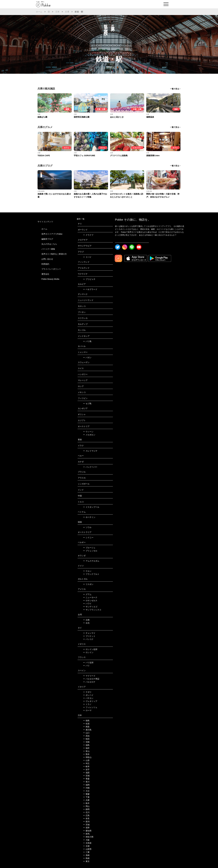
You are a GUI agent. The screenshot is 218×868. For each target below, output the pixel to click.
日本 (58, 12)
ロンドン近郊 (90, 649)
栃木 (86, 803)
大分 (86, 791)
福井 (86, 748)
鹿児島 (87, 730)
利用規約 (45, 264)
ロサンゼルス (90, 601)
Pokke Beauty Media (50, 279)
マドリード (89, 676)
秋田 (86, 739)
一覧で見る (175, 89)
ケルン (87, 571)
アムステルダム (91, 561)
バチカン (88, 698)
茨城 (86, 825)
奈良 (86, 818)
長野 (86, 828)
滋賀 (86, 773)
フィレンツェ (90, 707)
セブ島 (87, 404)
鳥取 (86, 727)
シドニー (88, 537)
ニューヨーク (90, 597)
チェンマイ (89, 633)
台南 (86, 620)
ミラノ (87, 704)
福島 (86, 745)
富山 (86, 751)
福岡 (86, 785)
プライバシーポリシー (51, 269)
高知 (86, 736)
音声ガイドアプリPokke (52, 234)
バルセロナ (89, 682)
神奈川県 (88, 837)
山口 (86, 733)
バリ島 (87, 341)
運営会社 (45, 274)
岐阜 (86, 766)
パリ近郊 (88, 663)
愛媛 (86, 794)
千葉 (86, 797)
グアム (87, 594)
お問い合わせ (47, 259)
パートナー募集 (48, 249)
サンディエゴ (90, 607)
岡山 (86, 806)
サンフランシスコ (92, 610)
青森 (86, 779)
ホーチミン (89, 517)
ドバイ (87, 257)
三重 (86, 852)
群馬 (86, 834)
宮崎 (86, 742)
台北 (86, 623)
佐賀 (86, 724)
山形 (86, 760)
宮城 (86, 776)
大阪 (86, 840)
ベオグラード (90, 289)
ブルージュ (89, 548)
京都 (86, 846)
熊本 (86, 754)
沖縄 (86, 788)
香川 (86, 782)
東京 (86, 861)
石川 (86, 812)
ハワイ (87, 604)
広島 (86, 815)
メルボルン (89, 435)
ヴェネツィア (90, 701)
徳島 (86, 721)
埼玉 (86, 763)
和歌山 (87, 757)
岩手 (86, 770)
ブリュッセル (90, 551)
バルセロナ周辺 (91, 679)
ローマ (87, 710)
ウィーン (88, 432)
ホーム (39, 12)
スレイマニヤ (90, 451)
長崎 (86, 855)
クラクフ (88, 235)
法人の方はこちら (49, 244)
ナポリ (87, 692)
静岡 (86, 809)
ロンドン (88, 652)
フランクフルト (91, 574)
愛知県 (87, 831)
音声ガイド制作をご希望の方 (54, 254)
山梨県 (87, 849)
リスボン (88, 584)
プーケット (89, 636)
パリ (86, 666)
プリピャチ (89, 279)
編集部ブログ (47, 239)
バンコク (88, 639)
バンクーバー (90, 467)
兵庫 (67, 12)
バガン (87, 357)
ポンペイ (88, 695)
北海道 (87, 843)
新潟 (86, 822)
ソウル (87, 527)
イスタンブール (91, 507)
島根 (86, 858)
